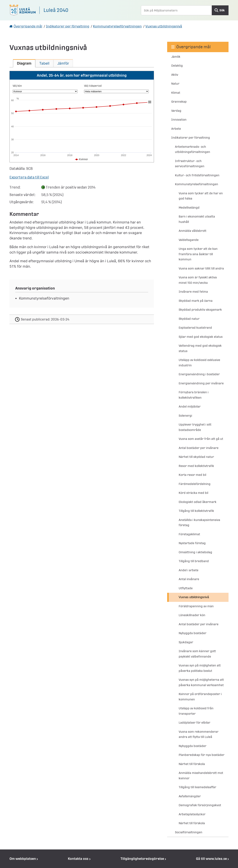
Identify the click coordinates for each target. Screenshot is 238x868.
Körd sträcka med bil (193, 493)
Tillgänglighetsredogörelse (142, 859)
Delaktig (177, 66)
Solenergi (185, 416)
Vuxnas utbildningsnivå (164, 26)
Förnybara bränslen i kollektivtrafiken (194, 395)
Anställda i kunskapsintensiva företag (199, 523)
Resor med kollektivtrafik (196, 466)
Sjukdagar (186, 642)
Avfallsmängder (190, 796)
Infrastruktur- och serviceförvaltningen (190, 164)
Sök (222, 10)
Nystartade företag (192, 543)
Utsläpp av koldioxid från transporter (196, 711)
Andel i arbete (189, 570)
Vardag (176, 111)
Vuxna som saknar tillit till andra (201, 268)
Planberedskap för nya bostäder (202, 755)
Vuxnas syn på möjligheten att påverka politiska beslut (200, 668)
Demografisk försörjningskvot (200, 805)
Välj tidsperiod (93, 86)
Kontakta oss (78, 859)
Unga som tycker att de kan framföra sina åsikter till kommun (198, 254)
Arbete (176, 129)
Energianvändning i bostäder (199, 374)
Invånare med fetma (193, 292)
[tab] (24, 63)
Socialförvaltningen (189, 832)
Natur (175, 84)
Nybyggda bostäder (193, 633)
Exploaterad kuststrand (195, 328)
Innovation (179, 120)
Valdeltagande (189, 240)
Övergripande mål (28, 26)
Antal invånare (189, 579)
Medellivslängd (189, 208)
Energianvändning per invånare (201, 383)
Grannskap (179, 102)
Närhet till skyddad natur (196, 457)
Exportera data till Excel (29, 177)
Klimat (176, 93)
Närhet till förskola (192, 764)
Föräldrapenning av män (196, 606)
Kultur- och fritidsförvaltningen (197, 175)
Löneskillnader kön (192, 615)
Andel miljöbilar (190, 407)
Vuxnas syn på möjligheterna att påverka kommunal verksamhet (201, 682)
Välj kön (17, 86)
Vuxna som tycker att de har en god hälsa (201, 196)
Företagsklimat (189, 534)
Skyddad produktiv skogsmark (200, 310)
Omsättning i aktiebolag (195, 552)
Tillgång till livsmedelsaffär (197, 787)
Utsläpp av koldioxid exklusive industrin (199, 363)
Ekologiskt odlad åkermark (198, 502)
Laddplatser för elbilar (194, 723)
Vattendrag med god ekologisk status (200, 348)
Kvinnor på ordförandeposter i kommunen (200, 697)
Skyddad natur (189, 319)
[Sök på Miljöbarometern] (176, 10)
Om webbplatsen (23, 859)
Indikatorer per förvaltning (68, 26)
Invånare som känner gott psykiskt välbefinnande (197, 654)
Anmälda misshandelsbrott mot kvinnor (201, 776)
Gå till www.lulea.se (211, 859)
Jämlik (176, 57)
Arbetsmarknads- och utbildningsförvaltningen (193, 149)
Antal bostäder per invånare (199, 448)
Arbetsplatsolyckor (192, 814)
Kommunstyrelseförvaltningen (117, 26)
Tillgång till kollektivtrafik (196, 511)
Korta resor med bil (192, 475)
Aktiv (175, 75)
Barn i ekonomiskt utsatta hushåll (197, 219)
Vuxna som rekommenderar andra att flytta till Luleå (199, 734)
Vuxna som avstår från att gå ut (201, 439)
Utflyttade (186, 588)
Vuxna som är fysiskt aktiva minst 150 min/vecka (198, 280)
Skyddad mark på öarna (196, 301)
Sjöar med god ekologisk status (201, 337)
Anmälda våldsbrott (193, 231)
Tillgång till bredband (194, 561)
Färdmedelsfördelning (195, 484)
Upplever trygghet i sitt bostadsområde (195, 427)
